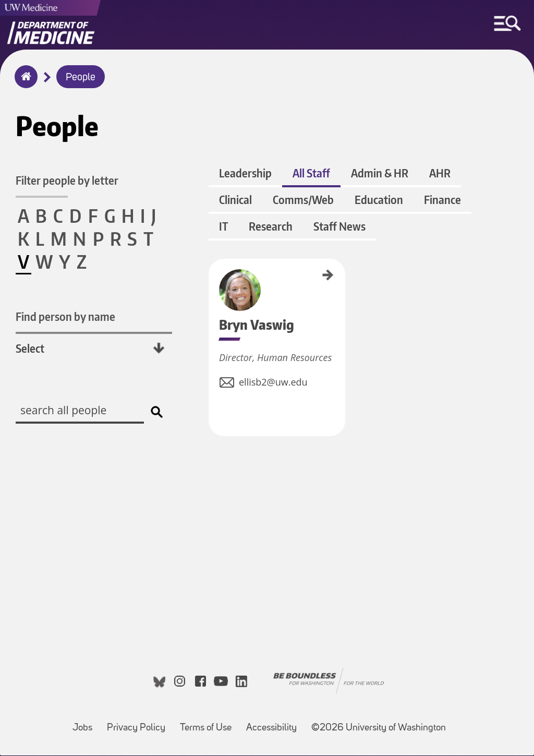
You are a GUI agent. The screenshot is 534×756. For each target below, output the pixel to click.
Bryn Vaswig (212, 274)
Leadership (245, 173)
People (81, 78)
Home (24, 83)
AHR (440, 173)
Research (271, 227)
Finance (442, 200)
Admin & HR (380, 173)
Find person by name (65, 316)
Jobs (86, 723)
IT (223, 227)
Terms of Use (209, 723)
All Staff (311, 173)
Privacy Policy (139, 723)
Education (379, 200)
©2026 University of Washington (379, 729)
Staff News (339, 227)
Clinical (235, 200)
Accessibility (275, 723)
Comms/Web (303, 200)
